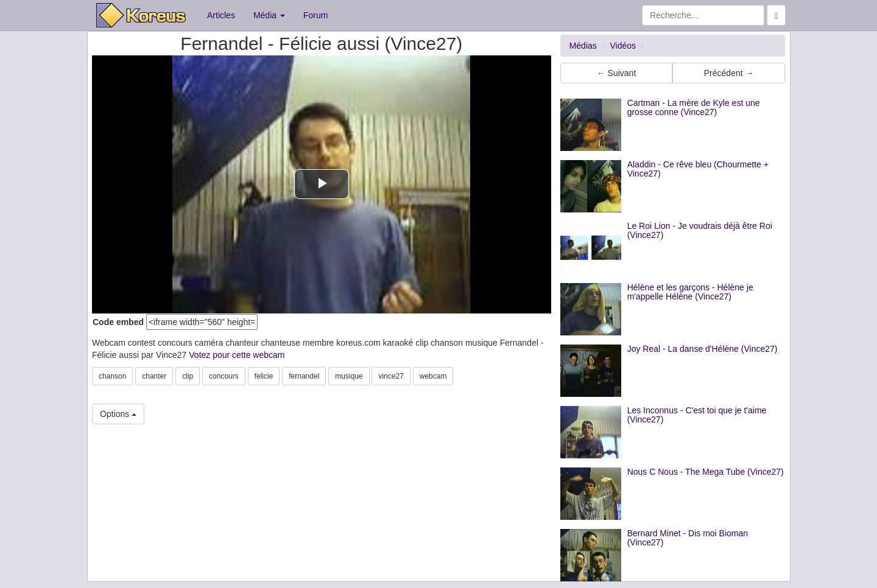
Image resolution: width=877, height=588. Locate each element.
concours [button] (224, 376)
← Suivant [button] (617, 73)
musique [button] (349, 376)
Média (269, 15)
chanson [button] (112, 376)
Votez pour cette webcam (237, 355)
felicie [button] (264, 376)
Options (118, 414)
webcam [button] (433, 376)
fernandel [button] (304, 376)
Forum (315, 15)
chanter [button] (154, 376)
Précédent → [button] (729, 73)
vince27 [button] (391, 376)
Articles (221, 15)
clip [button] (188, 376)
